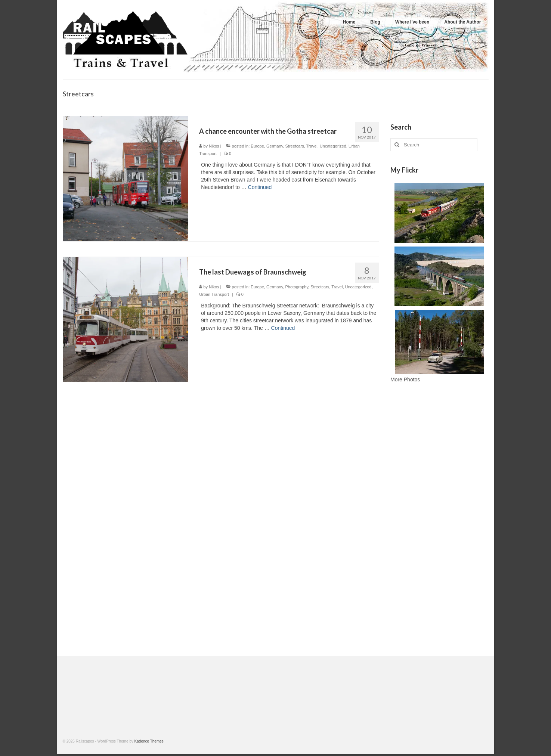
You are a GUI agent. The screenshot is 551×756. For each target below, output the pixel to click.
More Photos (405, 379)
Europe (257, 146)
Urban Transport (214, 294)
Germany (275, 146)
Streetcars (295, 146)
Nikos (214, 146)
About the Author (462, 22)
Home (349, 22)
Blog (375, 22)
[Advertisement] (439, 521)
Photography (297, 287)
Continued (260, 187)
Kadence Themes (149, 741)
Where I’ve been (412, 22)
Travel (312, 146)
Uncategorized (333, 146)
